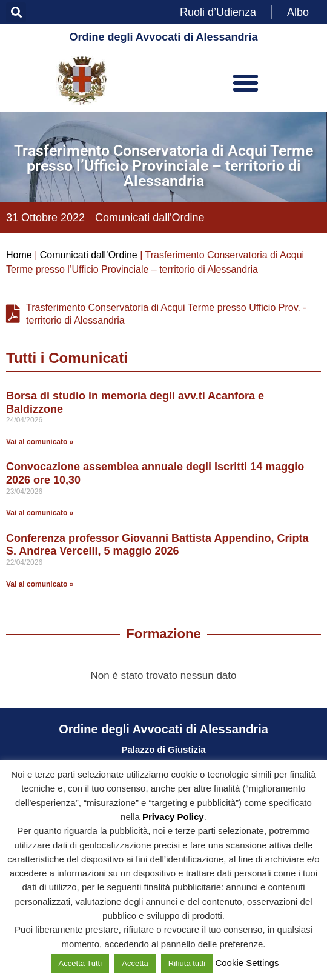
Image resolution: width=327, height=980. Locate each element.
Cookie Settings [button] (247, 963)
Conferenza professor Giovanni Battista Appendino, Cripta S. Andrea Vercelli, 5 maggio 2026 (157, 545)
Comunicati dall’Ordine (89, 255)
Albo (298, 12)
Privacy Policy (173, 817)
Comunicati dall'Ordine (150, 218)
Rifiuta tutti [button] (187, 963)
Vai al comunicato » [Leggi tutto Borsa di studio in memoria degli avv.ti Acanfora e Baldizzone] (40, 442)
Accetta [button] (135, 963)
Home (19, 255)
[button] (16, 12)
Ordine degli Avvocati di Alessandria (163, 37)
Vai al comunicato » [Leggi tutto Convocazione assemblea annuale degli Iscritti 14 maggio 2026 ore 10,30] (40, 513)
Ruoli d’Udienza (218, 12)
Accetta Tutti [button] (81, 963)
